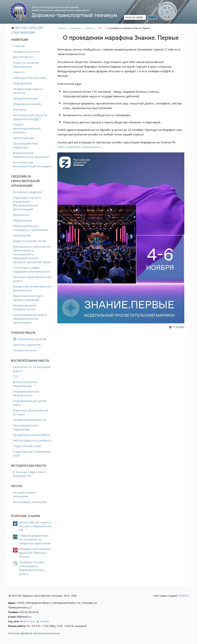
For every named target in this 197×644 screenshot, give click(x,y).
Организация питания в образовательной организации (30, 319)
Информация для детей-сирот (30, 403)
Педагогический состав (29, 241)
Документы (21, 215)
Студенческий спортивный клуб (32, 453)
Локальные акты (25, 350)
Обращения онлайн (27, 104)
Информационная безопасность (26, 393)
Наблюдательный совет (30, 78)
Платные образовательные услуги (32, 279)
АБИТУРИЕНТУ (23, 57)
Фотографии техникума (30, 502)
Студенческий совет (27, 446)
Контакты (20, 109)
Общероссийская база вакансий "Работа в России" (35, 553)
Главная (19, 46)
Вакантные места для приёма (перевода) (28, 298)
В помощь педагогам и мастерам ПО (29, 474)
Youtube (43, 621)
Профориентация (25, 98)
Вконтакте (28, 621)
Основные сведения (27, 192)
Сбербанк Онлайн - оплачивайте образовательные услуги (33, 568)
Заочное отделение (27, 345)
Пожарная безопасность (30, 420)
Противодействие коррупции (26, 145)
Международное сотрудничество (25, 307)
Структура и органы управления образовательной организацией (27, 203)
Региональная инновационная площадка (32, 164)
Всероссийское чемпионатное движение (31, 155)
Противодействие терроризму (26, 427)
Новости (19, 72)
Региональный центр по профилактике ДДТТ (30, 117)
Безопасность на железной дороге (32, 369)
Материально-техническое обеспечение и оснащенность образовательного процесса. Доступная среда (32, 254)
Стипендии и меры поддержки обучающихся (31, 269)
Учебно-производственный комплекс (27, 128)
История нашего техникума (25, 494)
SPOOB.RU (183, 596)
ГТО (16, 376)
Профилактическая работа (32, 435)
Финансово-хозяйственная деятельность (32, 288)
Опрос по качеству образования (26, 65)
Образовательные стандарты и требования (30, 228)
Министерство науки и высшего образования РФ (35, 526)
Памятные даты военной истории (31, 412)
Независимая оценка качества (28, 91)
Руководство (22, 235)
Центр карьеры (24, 138)
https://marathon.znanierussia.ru (79, 147)
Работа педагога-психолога (32, 440)
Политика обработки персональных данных (34, 633)
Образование (22, 220)
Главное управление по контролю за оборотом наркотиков (35, 539)
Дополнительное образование (25, 384)
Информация (22, 83)
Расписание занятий (30, 339)
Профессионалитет (26, 51)
